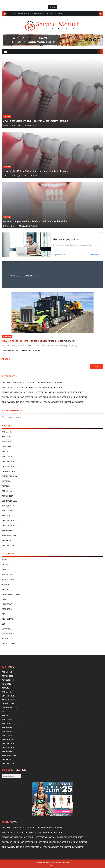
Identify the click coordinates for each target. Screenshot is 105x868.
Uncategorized (9, 644)
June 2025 (6, 447)
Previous (90, 14)
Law (4, 599)
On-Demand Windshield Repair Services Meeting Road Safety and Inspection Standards (43, 402)
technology (8, 639)
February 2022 (9, 535)
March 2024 (8, 496)
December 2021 (9, 545)
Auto (4, 560)
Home (53, 7)
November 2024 (9, 466)
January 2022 (8, 540)
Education (7, 575)
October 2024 (8, 471)
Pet (4, 614)
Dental (7, 167)
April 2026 (7, 432)
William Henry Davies (29, 176)
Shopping (6, 629)
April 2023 (7, 511)
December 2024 (9, 461)
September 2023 (10, 501)
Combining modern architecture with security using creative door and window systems (44, 397)
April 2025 (7, 456)
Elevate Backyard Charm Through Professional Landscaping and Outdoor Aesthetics (43, 392)
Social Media (8, 634)
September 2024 (10, 476)
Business (6, 565)
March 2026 (8, 437)
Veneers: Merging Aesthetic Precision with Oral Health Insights (35, 221)
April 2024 (7, 491)
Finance (6, 584)
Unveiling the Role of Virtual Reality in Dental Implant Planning (35, 171)
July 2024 (6, 481)
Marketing (7, 604)
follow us (100, 14)
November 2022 (9, 526)
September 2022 (10, 530)
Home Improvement (11, 594)
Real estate (7, 619)
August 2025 (8, 442)
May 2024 (6, 486)
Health (5, 589)
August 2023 (8, 506)
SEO (4, 624)
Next (101, 60)
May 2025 (6, 452)
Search (100, 52)
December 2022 (9, 521)
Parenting (7, 609)
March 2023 (8, 516)
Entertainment (9, 579)
